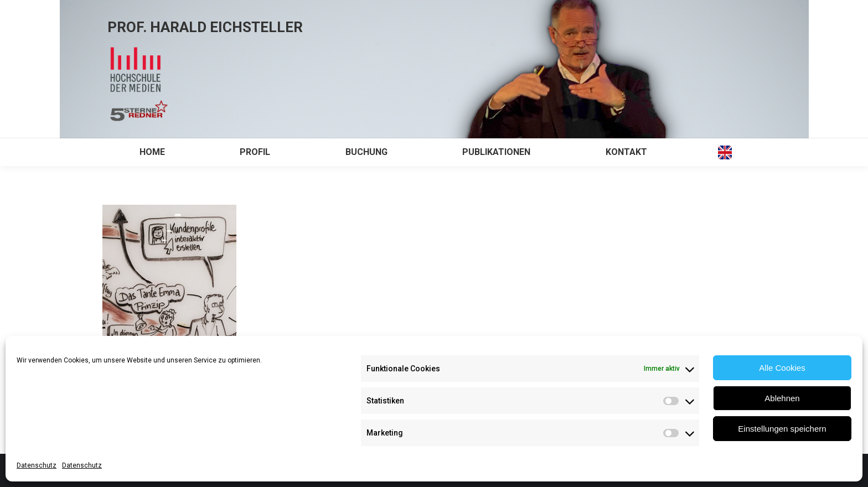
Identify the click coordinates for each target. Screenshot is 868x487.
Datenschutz (37, 465)
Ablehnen (782, 398)
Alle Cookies (782, 368)
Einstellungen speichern (782, 429)
